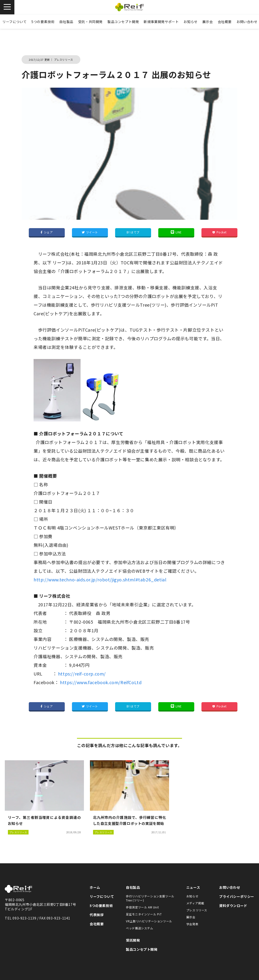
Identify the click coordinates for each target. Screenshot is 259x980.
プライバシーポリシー (237, 896)
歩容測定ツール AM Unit (142, 907)
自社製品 (66, 22)
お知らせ (190, 22)
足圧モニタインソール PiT (144, 914)
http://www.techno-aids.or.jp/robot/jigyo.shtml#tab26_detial (100, 579)
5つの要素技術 (43, 22)
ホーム (95, 887)
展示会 (208, 22)
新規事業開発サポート (161, 22)
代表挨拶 (97, 915)
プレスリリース (197, 910)
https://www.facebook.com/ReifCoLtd (101, 682)
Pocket (219, 232)
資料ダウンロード (233, 906)
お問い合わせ (230, 887)
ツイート (90, 232)
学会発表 (192, 924)
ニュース (193, 887)
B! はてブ (133, 232)
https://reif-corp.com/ (82, 674)
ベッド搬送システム (139, 928)
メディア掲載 (195, 903)
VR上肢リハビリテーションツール (149, 921)
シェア (47, 232)
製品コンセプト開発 (123, 22)
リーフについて (15, 22)
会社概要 (225, 22)
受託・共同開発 (90, 22)
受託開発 (133, 940)
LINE (176, 232)
